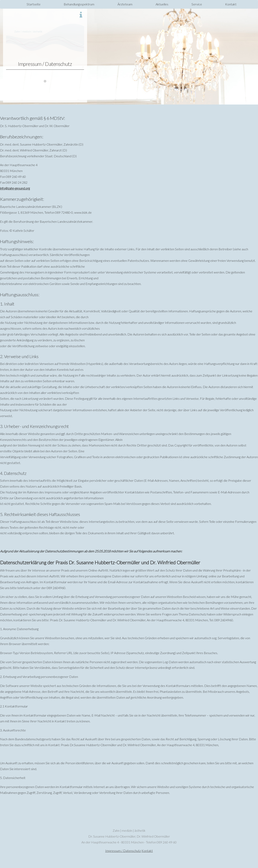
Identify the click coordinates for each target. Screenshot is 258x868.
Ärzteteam (125, 4)
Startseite (34, 4)
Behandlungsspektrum (79, 4)
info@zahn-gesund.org (15, 188)
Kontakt (231, 4)
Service (197, 4)
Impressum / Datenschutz (123, 851)
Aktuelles (162, 4)
